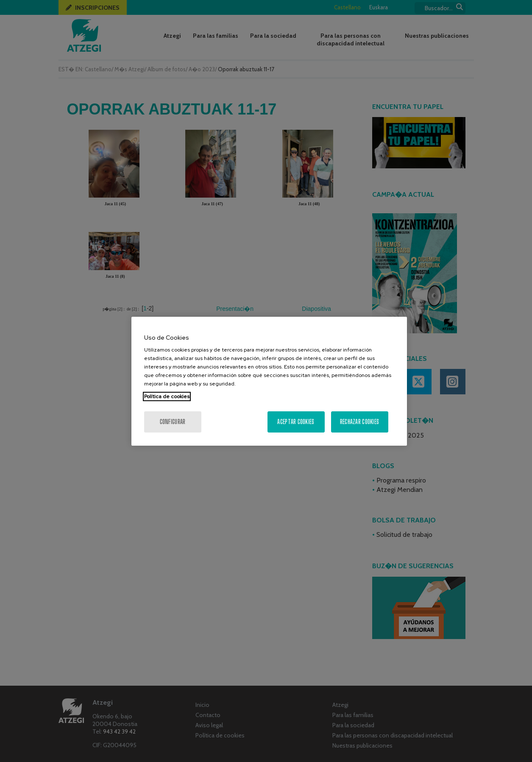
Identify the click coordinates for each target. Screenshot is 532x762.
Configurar (173, 422)
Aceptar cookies (296, 422)
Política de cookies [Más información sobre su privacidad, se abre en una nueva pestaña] (167, 396)
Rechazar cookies (359, 422)
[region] (269, 381)
